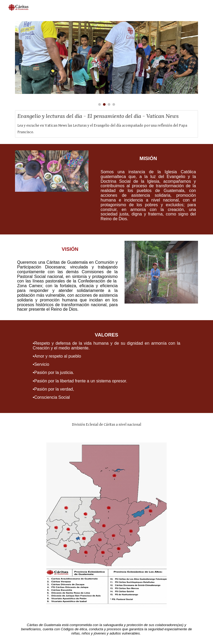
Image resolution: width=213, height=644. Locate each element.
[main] (146, 189)
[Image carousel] (106, 63)
